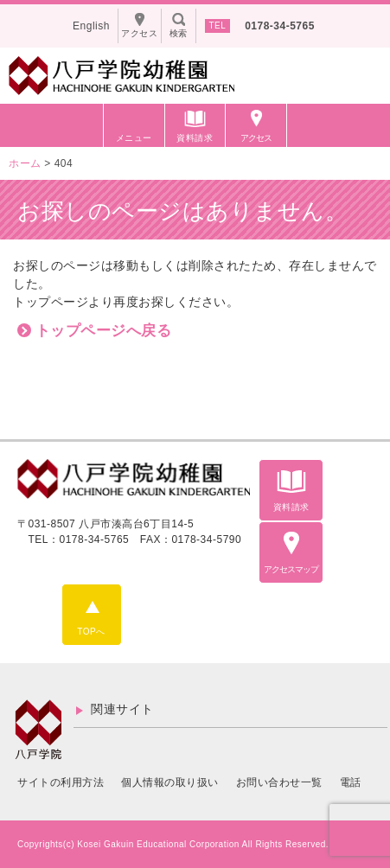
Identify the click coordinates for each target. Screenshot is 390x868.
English (91, 26)
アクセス (256, 138)
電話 (351, 782)
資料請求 (195, 138)
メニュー (134, 138)
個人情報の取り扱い (170, 782)
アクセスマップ (291, 569)
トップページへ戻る (104, 331)
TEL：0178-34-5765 (79, 539)
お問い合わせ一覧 (279, 782)
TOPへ (91, 632)
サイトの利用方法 (61, 782)
